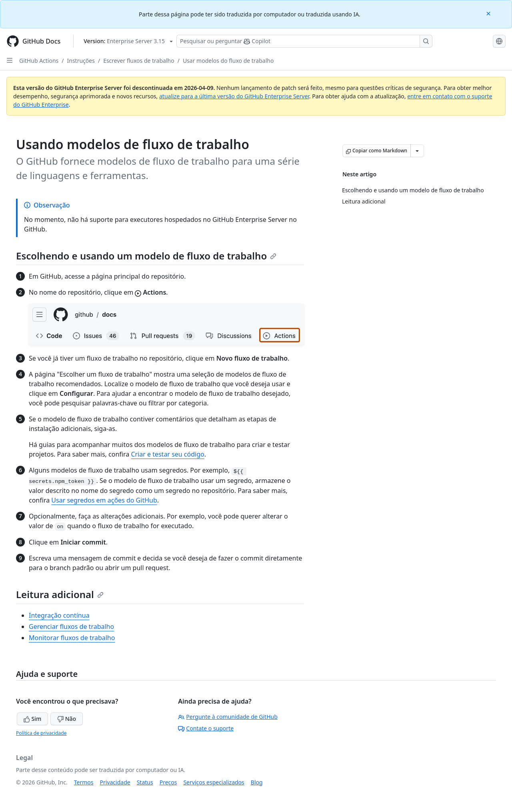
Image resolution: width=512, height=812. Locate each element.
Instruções (81, 61)
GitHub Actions (39, 61)
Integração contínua (59, 615)
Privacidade (115, 782)
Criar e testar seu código (167, 454)
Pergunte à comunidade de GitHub (228, 717)
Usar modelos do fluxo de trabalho (228, 61)
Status (145, 782)
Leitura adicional (60, 594)
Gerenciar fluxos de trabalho (71, 626)
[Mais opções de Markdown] (417, 151)
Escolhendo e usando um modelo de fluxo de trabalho (146, 256)
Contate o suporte (206, 728)
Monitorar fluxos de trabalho (72, 638)
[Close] (489, 13)
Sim (32, 719)
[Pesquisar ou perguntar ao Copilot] (304, 41)
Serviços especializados (214, 782)
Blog (257, 782)
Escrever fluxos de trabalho (139, 61)
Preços (168, 782)
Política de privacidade (41, 733)
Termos (84, 782)
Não (67, 719)
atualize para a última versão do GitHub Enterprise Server (234, 96)
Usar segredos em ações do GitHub (104, 500)
